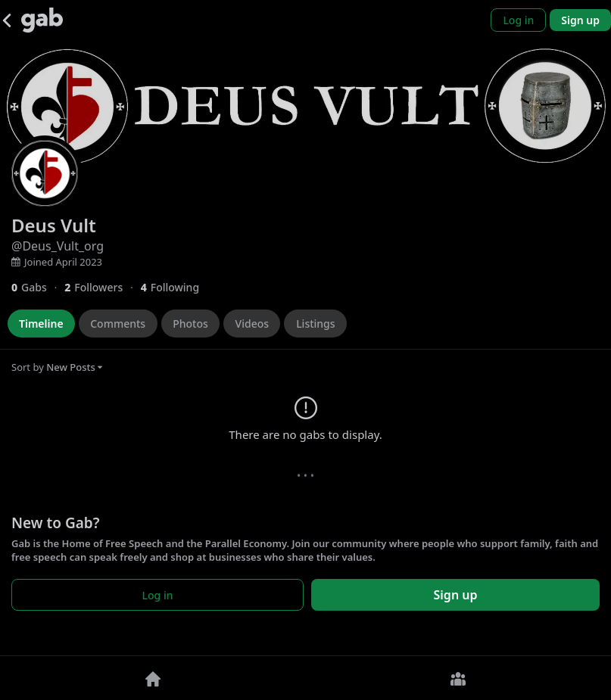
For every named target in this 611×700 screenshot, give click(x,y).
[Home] (153, 678)
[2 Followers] (102, 287)
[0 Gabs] (38, 287)
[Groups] (459, 678)
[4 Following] (176, 287)
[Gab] (42, 20)
